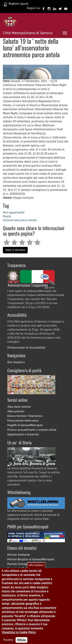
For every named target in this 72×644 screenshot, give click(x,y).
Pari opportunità (14, 213)
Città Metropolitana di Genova (28, 33)
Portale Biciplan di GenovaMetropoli (31, 559)
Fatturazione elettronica (23, 421)
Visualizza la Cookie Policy (19, 639)
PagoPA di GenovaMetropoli (25, 425)
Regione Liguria (16, 4)
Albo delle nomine (19, 407)
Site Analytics (16, 362)
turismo (8, 220)
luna (17, 220)
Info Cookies (36, 572)
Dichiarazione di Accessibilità (26, 348)
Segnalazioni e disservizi (23, 434)
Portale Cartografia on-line (25, 564)
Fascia (7, 216)
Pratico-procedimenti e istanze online (32, 430)
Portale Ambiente (19, 555)
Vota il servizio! (15, 250)
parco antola (29, 220)
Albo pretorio (16, 411)
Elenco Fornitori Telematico (25, 416)
